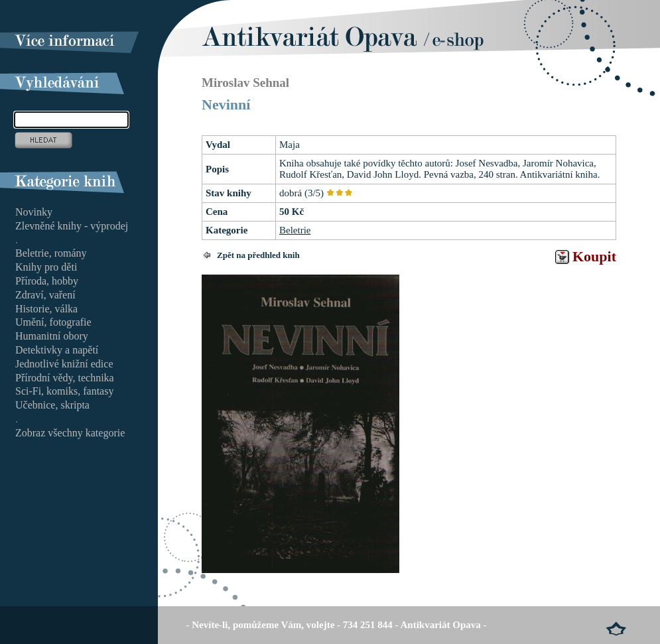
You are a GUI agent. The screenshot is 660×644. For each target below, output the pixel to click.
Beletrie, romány (51, 253)
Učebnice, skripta (52, 405)
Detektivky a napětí (57, 350)
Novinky (34, 212)
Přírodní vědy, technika (65, 378)
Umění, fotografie (53, 322)
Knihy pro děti (46, 267)
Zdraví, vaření (45, 295)
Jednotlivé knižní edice (64, 364)
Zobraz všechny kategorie (70, 433)
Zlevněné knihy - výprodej (72, 226)
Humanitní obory (52, 336)
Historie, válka (46, 309)
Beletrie (295, 230)
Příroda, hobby (47, 281)
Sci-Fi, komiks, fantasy (64, 391)
